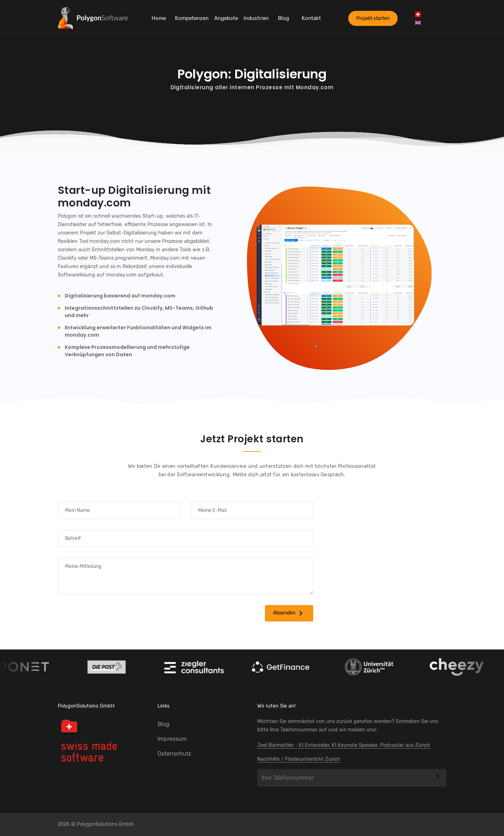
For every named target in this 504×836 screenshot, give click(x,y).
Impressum (172, 739)
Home (159, 18)
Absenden (289, 613)
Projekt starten (373, 18)
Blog (283, 18)
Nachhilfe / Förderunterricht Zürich (299, 759)
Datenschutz (174, 754)
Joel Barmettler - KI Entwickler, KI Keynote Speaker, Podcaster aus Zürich (344, 745)
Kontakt (311, 18)
